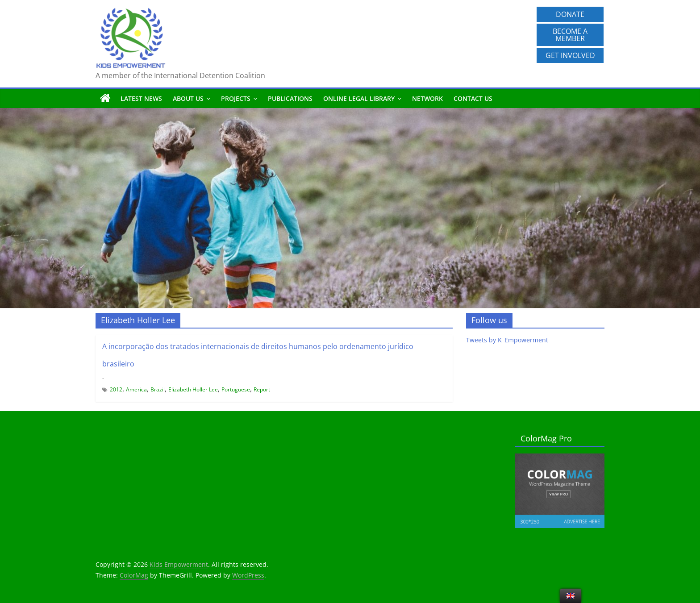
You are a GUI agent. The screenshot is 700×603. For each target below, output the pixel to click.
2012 (116, 389)
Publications (290, 98)
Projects (236, 98)
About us (188, 98)
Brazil (158, 389)
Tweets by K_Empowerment (507, 340)
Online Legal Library (359, 98)
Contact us (473, 98)
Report (262, 389)
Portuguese (236, 389)
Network (427, 98)
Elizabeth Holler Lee (193, 389)
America (136, 389)
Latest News (141, 98)
